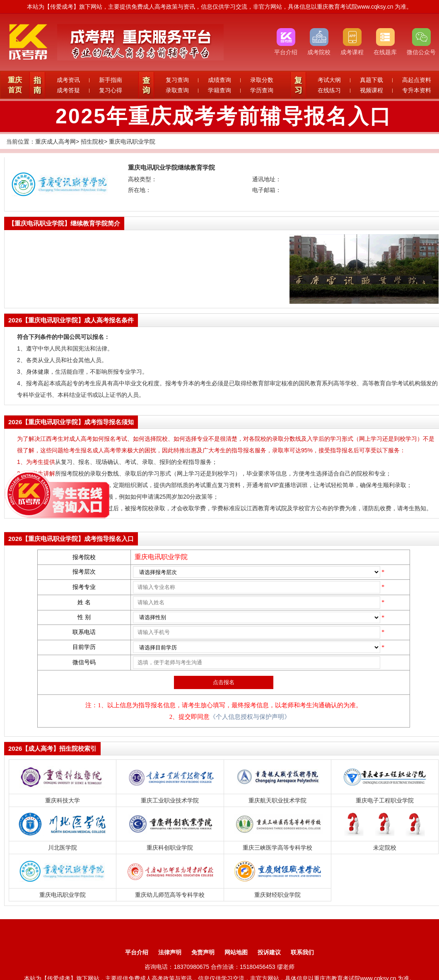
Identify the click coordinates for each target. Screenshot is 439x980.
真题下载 (371, 80)
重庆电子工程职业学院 (385, 800)
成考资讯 (68, 80)
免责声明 (203, 952)
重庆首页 (15, 85)
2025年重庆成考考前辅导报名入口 (224, 116)
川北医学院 (63, 848)
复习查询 (177, 80)
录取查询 (177, 90)
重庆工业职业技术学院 (170, 800)
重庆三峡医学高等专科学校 (277, 848)
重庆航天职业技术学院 (277, 800)
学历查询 (262, 90)
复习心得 (111, 90)
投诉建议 (269, 952)
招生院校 (92, 142)
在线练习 (329, 90)
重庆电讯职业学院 (132, 142)
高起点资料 (417, 80)
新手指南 (111, 80)
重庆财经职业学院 (277, 895)
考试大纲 (329, 80)
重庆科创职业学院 (170, 848)
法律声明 (170, 952)
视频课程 (371, 90)
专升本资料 (417, 90)
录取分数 (262, 80)
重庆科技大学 (63, 800)
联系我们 (302, 952)
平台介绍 (137, 952)
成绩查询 (219, 80)
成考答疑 (68, 90)
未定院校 (385, 848)
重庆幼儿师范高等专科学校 (170, 895)
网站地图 (236, 952)
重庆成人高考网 (55, 142)
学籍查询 (219, 90)
